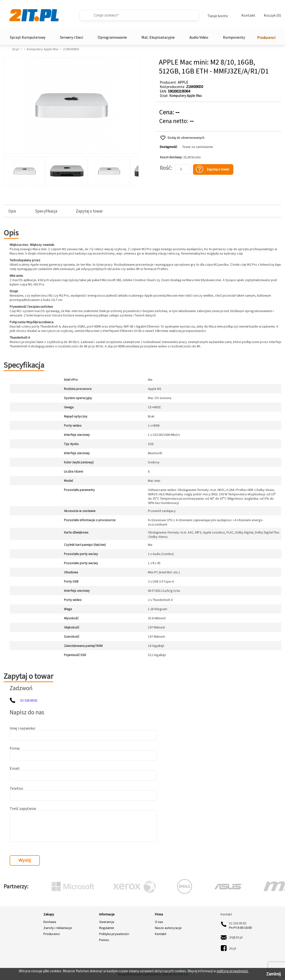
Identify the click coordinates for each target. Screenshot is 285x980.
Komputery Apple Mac (43, 49)
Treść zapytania (23, 808)
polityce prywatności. (233, 971)
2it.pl (15, 49)
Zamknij (273, 974)
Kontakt (248, 15)
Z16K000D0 (71, 49)
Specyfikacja (46, 211)
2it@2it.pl (236, 937)
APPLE (183, 82)
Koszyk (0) (272, 15)
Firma (14, 748)
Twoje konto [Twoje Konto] (218, 16)
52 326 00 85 (238, 923)
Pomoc (104, 940)
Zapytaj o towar (89, 211)
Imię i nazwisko (22, 728)
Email (14, 768)
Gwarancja (107, 922)
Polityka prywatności (114, 934)
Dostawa (50, 922)
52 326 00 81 (29, 700)
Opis (12, 211)
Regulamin (107, 928)
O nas (159, 922)
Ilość (165, 168)
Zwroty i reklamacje (58, 928)
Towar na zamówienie (198, 147)
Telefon (16, 788)
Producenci (266, 37)
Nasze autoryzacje (168, 928)
